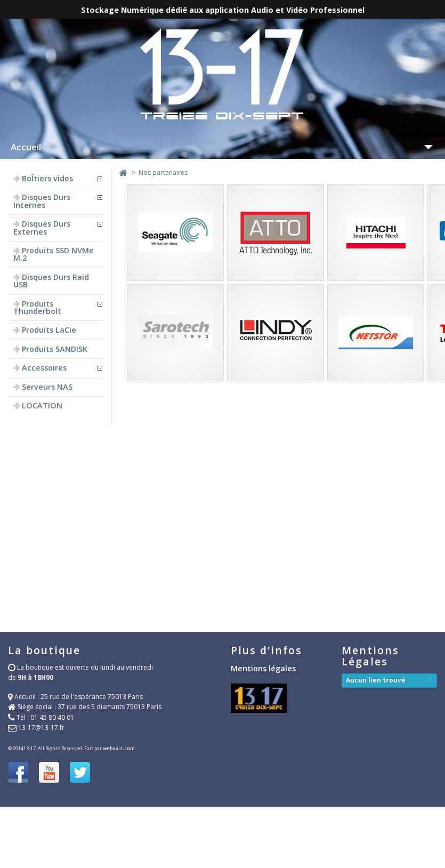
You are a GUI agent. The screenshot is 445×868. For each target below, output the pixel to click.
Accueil (26, 147)
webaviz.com (119, 748)
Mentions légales (263, 668)
